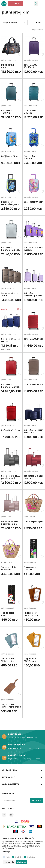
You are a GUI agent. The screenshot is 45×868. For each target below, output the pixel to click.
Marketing (31, 857)
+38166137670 (32, 738)
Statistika (19, 857)
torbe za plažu (30, 517)
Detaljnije (6, 852)
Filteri (37, 23)
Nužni (8, 857)
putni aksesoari (30, 563)
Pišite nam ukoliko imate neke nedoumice (25, 748)
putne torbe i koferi (9, 60)
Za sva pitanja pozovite (18, 738)
